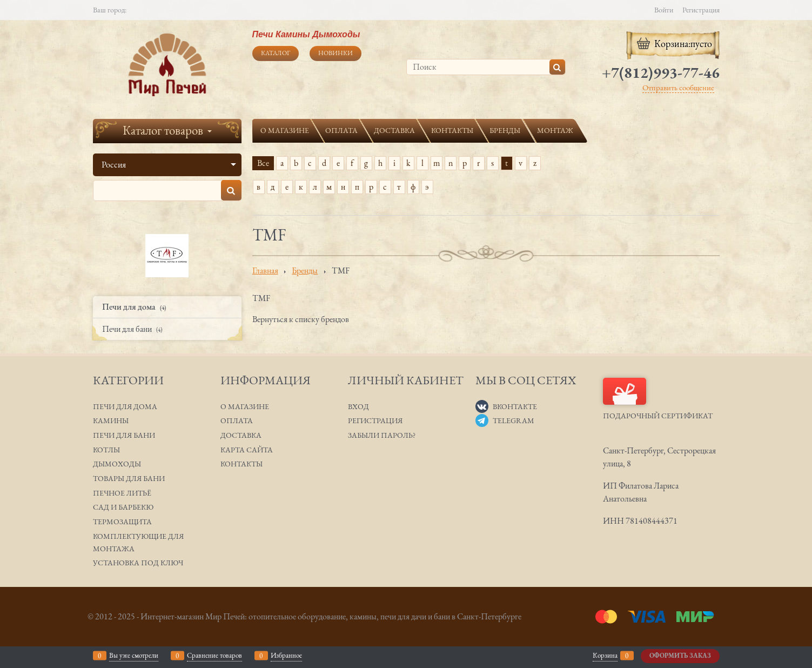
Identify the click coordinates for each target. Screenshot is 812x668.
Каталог (276, 53)
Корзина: (673, 44)
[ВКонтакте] (482, 406)
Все (263, 163)
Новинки (335, 53)
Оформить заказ (680, 656)
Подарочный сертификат (658, 399)
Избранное (286, 655)
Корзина (605, 655)
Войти (664, 10)
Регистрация (701, 10)
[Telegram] (482, 420)
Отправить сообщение (678, 87)
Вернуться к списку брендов (301, 319)
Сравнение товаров (214, 655)
